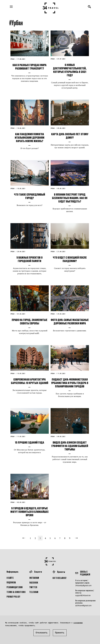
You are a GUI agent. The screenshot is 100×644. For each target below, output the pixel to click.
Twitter (33, 587)
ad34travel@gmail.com (83, 606)
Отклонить (42, 633)
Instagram (34, 578)
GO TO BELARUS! (60, 578)
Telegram (34, 592)
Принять (60, 633)
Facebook (34, 583)
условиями (78, 623)
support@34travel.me (83, 595)
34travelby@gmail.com (83, 585)
